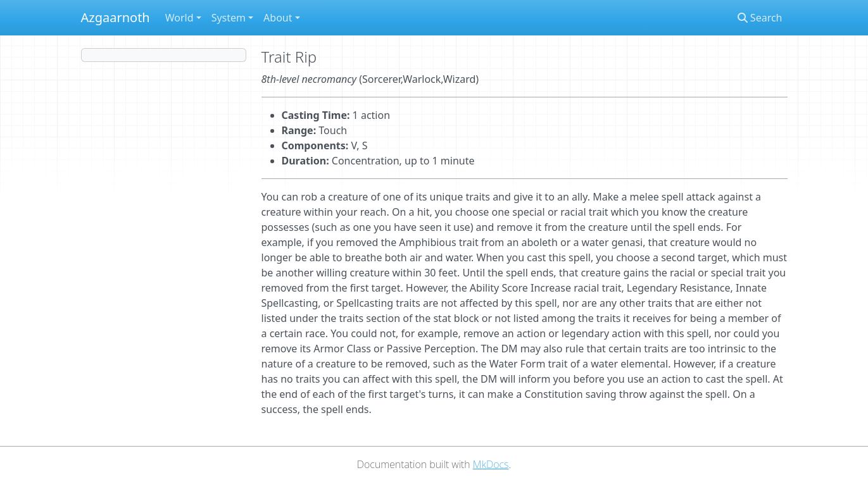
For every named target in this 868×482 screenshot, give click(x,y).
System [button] (229, 18)
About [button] (278, 18)
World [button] (179, 18)
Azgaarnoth (116, 17)
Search (760, 18)
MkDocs (491, 464)
